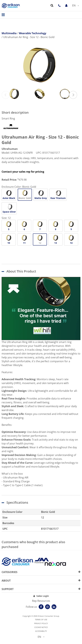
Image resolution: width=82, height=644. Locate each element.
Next (73, 95)
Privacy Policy (41, 623)
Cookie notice (41, 627)
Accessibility (41, 631)
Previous (6, 95)
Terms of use (41, 620)
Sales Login (43, 596)
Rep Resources (41, 601)
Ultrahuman (10, 149)
